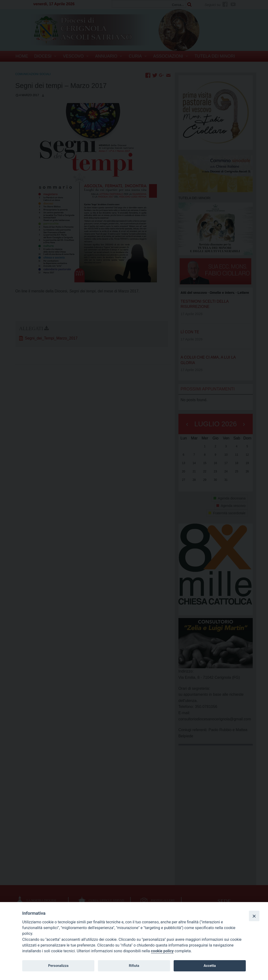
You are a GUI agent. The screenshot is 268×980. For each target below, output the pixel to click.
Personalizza (58, 966)
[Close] (254, 916)
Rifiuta (134, 966)
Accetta (210, 966)
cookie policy (162, 951)
